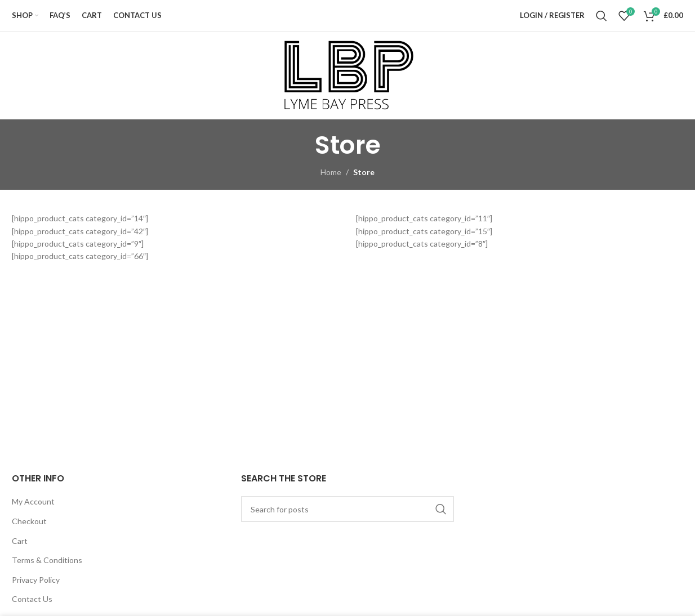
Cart (20, 541)
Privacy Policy (36, 580)
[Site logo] (348, 75)
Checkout (29, 521)
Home (331, 172)
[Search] (602, 16)
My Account (33, 501)
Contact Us (32, 599)
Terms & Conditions (47, 560)
